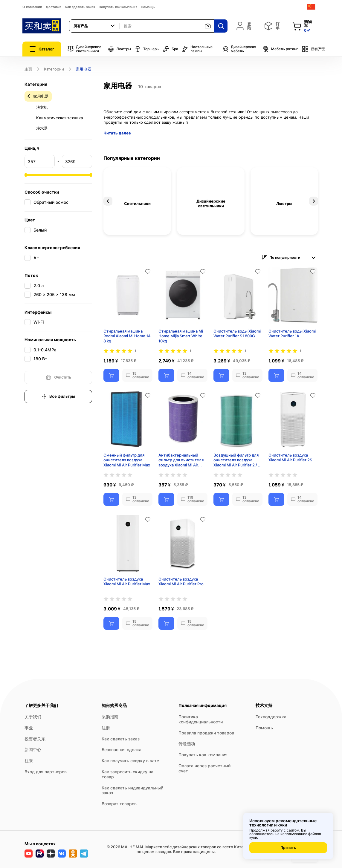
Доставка (54, 7)
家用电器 (41, 96)
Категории (54, 69)
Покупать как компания (118, 7)
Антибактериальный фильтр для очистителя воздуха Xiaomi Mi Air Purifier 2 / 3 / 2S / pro (181, 460)
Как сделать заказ (80, 7)
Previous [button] (108, 201)
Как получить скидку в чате (130, 761)
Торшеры (147, 49)
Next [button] (314, 201)
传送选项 (187, 744)
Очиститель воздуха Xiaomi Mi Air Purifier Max (127, 582)
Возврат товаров (119, 804)
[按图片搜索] (208, 26)
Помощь (148, 7)
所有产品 (313, 49)
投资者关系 (35, 739)
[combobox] (94, 26)
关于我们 (33, 717)
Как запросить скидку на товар (128, 774)
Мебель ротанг (280, 49)
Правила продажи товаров (206, 733)
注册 (106, 728)
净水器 (42, 128)
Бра (171, 49)
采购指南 (110, 717)
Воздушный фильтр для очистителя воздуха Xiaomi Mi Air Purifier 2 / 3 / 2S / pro (237, 460)
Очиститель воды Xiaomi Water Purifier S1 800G (237, 334)
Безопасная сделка (122, 750)
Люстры (119, 49)
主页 (28, 69)
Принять (288, 848)
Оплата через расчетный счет (204, 768)
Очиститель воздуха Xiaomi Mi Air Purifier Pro (181, 582)
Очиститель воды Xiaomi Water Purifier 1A (292, 334)
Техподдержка (271, 717)
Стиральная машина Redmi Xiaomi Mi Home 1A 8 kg (127, 336)
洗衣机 (42, 107)
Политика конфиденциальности (201, 719)
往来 (29, 761)
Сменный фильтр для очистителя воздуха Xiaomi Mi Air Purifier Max (127, 460)
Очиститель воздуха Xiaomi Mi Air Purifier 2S (290, 458)
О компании (32, 7)
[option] (137, 201)
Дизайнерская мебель (239, 49)
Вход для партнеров (46, 772)
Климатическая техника (59, 118)
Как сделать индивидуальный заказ (132, 790)
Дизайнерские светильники (84, 49)
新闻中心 (33, 750)
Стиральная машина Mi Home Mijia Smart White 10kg (181, 336)
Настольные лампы (197, 49)
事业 (29, 728)
